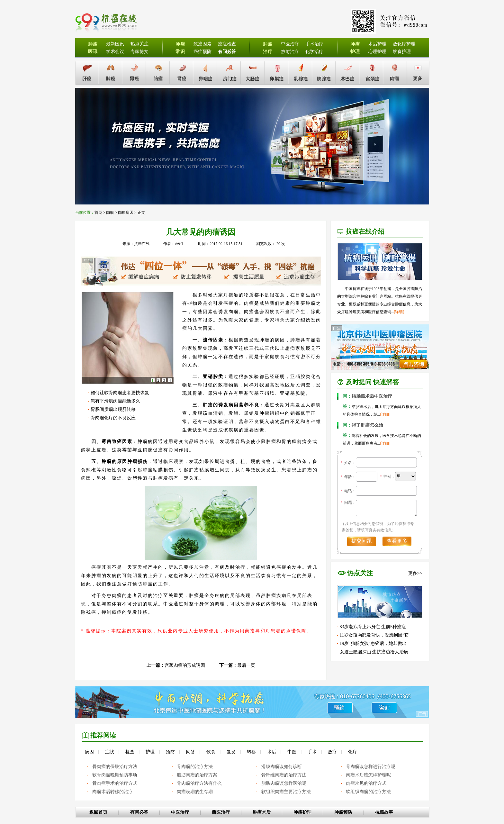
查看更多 (397, 541)
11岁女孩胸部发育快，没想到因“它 (374, 635)
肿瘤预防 (343, 812)
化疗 (353, 752)
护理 (150, 752)
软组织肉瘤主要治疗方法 (286, 792)
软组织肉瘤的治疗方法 (368, 792)
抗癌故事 (384, 812)
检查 (130, 752)
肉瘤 (110, 213)
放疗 (332, 752)
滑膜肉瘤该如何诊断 (282, 767)
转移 (251, 752)
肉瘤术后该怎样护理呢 (368, 775)
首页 (98, 213)
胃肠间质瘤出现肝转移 (113, 409)
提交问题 (362, 541)
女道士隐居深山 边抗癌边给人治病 (374, 652)
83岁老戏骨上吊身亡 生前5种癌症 (373, 627)
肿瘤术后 (262, 812)
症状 (110, 752)
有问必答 (139, 812)
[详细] (399, 312)
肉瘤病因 (126, 213)
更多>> (415, 573)
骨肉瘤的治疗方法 (195, 767)
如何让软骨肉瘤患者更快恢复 (120, 393)
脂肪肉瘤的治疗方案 (197, 775)
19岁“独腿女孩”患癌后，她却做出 (373, 643)
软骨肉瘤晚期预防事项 (115, 775)
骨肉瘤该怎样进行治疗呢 (371, 767)
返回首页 (98, 812)
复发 (231, 752)
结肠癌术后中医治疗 (367, 396)
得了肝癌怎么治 (363, 425)
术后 (272, 752)
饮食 (211, 752)
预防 (170, 752)
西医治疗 (221, 812)
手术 (312, 752)
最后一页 (246, 665)
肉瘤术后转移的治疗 (113, 792)
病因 (89, 752)
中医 (292, 752)
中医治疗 (180, 812)
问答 (191, 752)
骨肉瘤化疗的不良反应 (113, 418)
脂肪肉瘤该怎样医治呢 (284, 783)
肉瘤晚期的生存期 (195, 792)
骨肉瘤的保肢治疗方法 (115, 767)
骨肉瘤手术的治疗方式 (115, 783)
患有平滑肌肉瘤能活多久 (115, 401)
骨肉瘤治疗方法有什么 (199, 783)
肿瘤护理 (302, 812)
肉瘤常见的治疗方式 (366, 783)
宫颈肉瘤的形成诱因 (185, 665)
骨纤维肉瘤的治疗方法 (284, 775)
